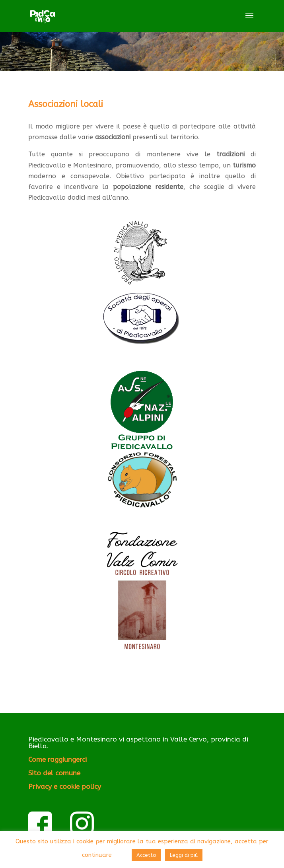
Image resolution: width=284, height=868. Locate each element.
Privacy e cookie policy (65, 786)
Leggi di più (184, 855)
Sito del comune (54, 773)
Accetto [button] (146, 855)
